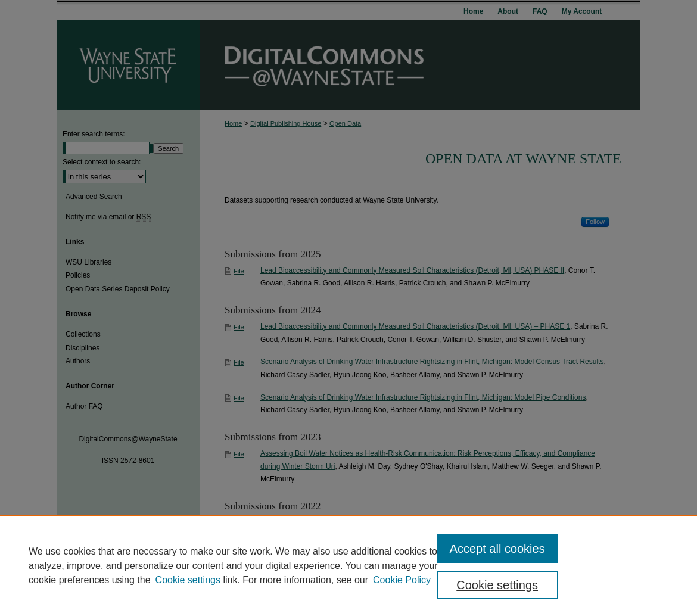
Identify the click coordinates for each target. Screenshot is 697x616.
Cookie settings (188, 580)
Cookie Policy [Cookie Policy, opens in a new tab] (402, 580)
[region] (348, 565)
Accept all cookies (497, 549)
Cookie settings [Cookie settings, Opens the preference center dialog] (497, 585)
